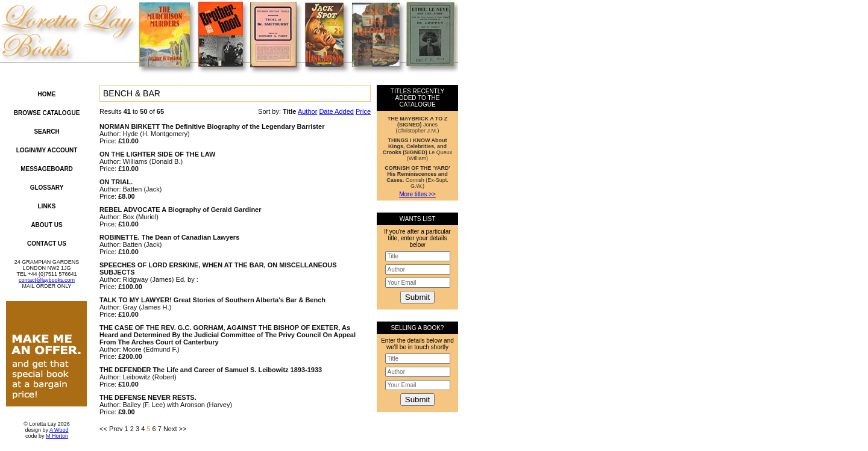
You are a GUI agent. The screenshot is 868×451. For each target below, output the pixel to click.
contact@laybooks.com (47, 280)
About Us (46, 225)
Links (47, 206)
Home (47, 94)
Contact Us (47, 244)
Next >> (175, 429)
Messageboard (47, 169)
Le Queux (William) (418, 149)
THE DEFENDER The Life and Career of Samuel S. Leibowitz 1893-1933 (211, 370)
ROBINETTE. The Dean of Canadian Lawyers (169, 237)
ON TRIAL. (116, 182)
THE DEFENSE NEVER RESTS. (148, 397)
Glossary (47, 188)
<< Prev (111, 429)
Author (307, 111)
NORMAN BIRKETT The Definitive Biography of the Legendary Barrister (212, 126)
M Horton (57, 436)
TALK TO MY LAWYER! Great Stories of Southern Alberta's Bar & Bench (212, 300)
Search (46, 132)
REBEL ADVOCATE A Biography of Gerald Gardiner (181, 210)
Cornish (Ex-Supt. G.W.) (417, 177)
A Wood (59, 430)
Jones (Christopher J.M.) (417, 125)
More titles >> (417, 194)
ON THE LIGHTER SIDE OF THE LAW (158, 154)
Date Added (336, 111)
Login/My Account (47, 150)
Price (363, 111)
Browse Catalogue (47, 113)
